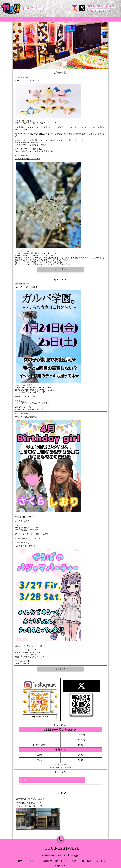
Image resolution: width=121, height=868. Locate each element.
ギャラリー (61, 19)
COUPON (74, 861)
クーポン (76, 19)
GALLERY (60, 861)
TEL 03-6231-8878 (61, 848)
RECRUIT (88, 861)
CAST (33, 861)
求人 (88, 19)
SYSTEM (47, 861)
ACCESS (101, 861)
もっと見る (60, 269)
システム (47, 19)
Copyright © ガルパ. (60, 866)
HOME (20, 861)
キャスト (33, 19)
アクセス (101, 19)
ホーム (19, 19)
